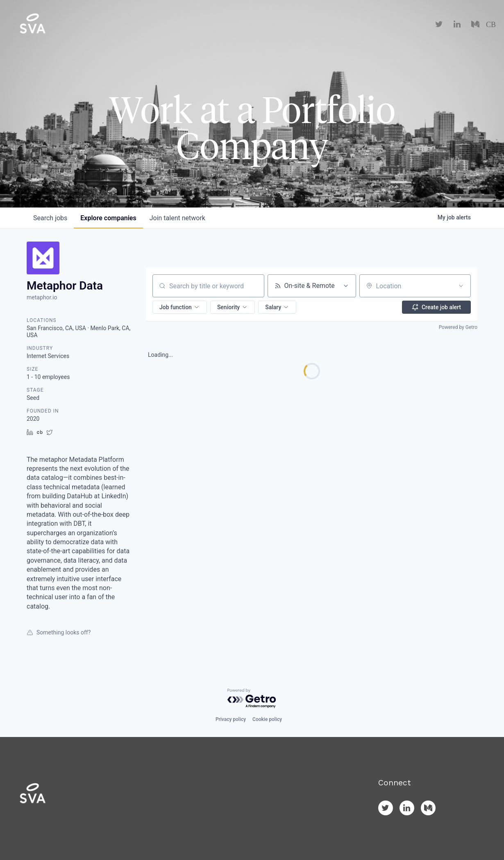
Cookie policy (267, 719)
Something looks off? (59, 632)
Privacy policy (231, 719)
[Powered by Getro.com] (252, 699)
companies (108, 218)
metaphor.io (42, 297)
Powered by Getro (458, 327)
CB (491, 25)
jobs (50, 218)
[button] (180, 307)
